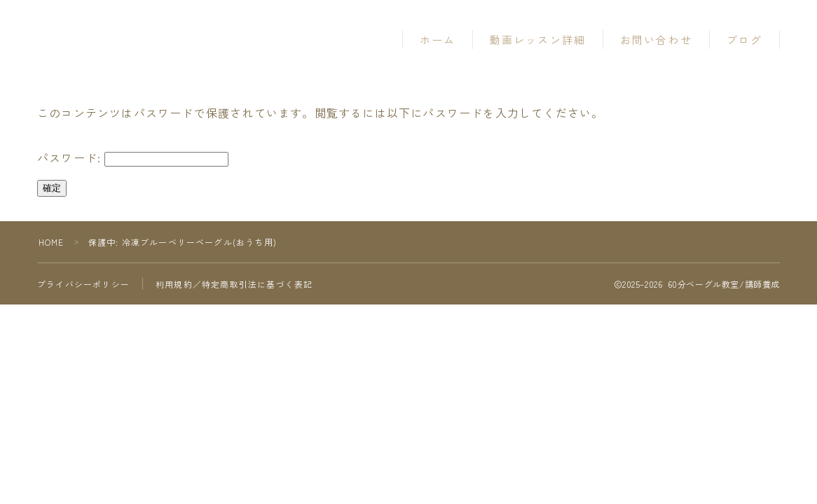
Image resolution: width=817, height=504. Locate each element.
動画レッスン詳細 (538, 40)
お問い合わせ (656, 40)
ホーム (438, 40)
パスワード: (133, 158)
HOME (52, 242)
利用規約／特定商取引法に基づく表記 (234, 284)
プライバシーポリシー (83, 284)
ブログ (744, 40)
